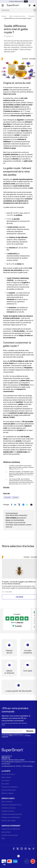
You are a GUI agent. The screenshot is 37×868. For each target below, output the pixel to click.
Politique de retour (8, 811)
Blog (3, 838)
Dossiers (25, 59)
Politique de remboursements (12, 814)
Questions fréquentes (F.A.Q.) (12, 805)
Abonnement (6, 832)
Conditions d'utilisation (19, 736)
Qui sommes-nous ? (8, 774)
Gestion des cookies (9, 821)
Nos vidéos (5, 784)
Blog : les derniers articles (17, 16)
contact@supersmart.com (9, 766)
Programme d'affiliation (10, 787)
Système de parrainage (10, 835)
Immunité (31, 16)
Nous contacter (7, 802)
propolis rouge (22, 452)
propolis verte (8, 452)
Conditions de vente (8, 808)
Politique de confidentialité (11, 817)
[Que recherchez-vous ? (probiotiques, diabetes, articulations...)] (18, 10)
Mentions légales (7, 793)
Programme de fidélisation (11, 829)
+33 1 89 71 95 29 (26, 762)
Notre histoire (6, 777)
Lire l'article (19, 597)
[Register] (30, 731)
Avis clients (6, 781)
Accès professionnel (9, 790)
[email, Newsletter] (18, 731)
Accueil (4, 16)
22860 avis (20, 623)
